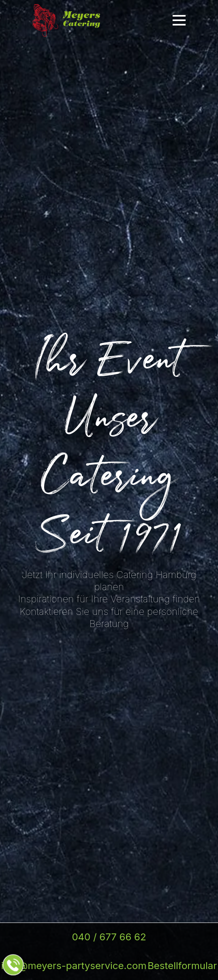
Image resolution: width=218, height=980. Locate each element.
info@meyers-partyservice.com (74, 966)
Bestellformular (182, 966)
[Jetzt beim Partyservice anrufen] (13, 965)
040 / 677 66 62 (109, 937)
